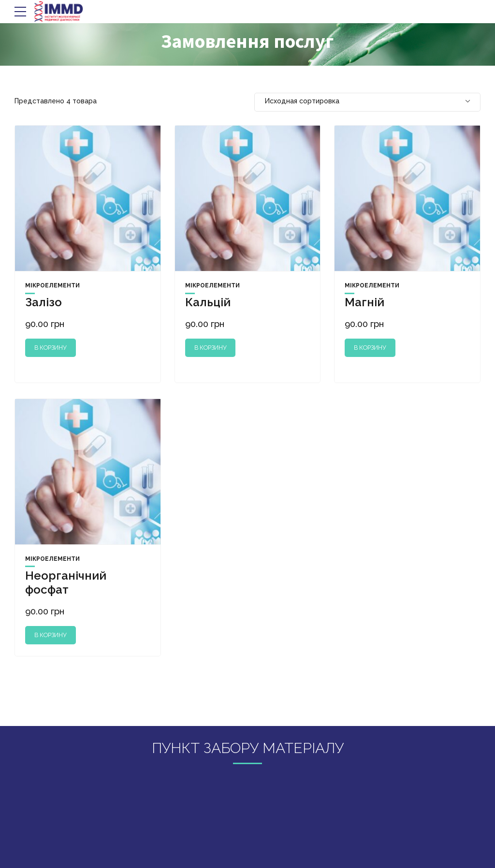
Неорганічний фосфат (66, 583)
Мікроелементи (52, 285)
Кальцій (208, 302)
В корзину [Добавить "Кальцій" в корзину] (211, 348)
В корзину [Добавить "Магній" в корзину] (370, 348)
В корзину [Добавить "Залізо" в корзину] (51, 348)
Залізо (44, 302)
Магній (364, 302)
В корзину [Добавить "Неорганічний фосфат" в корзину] (51, 635)
